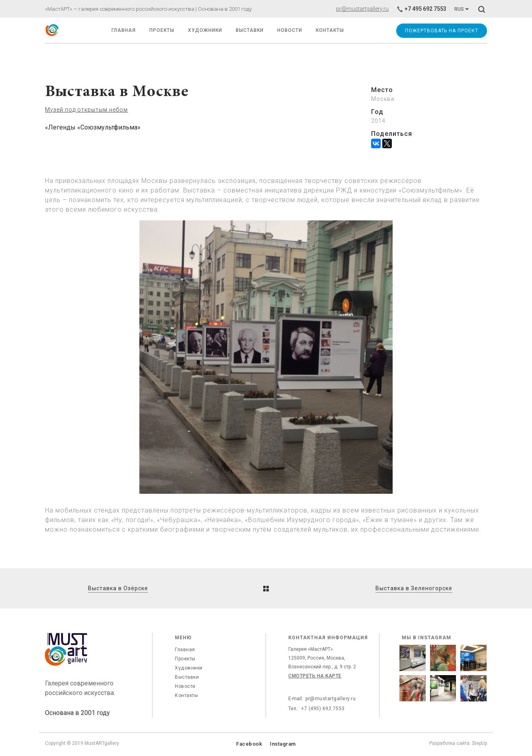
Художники (205, 30)
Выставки (187, 677)
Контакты (186, 695)
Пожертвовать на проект (441, 31)
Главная (185, 650)
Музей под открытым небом (86, 110)
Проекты (162, 30)
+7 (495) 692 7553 (323, 709)
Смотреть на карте (315, 676)
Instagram (283, 744)
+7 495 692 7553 (421, 9)
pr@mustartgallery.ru (362, 9)
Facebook (249, 744)
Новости (185, 686)
